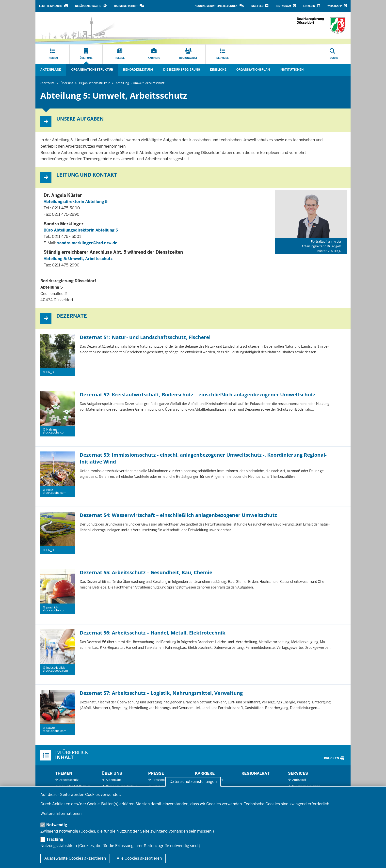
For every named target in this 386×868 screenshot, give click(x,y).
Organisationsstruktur (92, 70)
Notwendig (57, 825)
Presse (156, 773)
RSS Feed (260, 6)
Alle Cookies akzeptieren (139, 858)
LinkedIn (312, 6)
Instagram (286, 6)
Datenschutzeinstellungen (193, 782)
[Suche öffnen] (334, 54)
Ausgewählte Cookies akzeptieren (75, 858)
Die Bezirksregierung (182, 70)
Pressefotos (160, 780)
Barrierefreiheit (129, 6)
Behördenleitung (138, 70)
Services (298, 773)
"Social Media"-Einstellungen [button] (220, 6)
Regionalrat (256, 773)
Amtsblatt (299, 780)
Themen (64, 773)
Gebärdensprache (91, 6)
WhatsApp (337, 6)
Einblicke (218, 70)
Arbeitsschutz (69, 780)
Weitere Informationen (61, 814)
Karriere (205, 773)
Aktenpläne (51, 70)
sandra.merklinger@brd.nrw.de (87, 243)
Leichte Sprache (53, 6)
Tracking (55, 839)
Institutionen (292, 70)
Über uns (112, 773)
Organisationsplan (253, 70)
